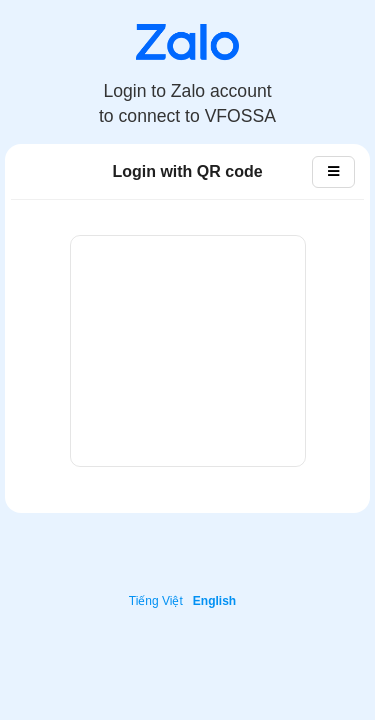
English (214, 601)
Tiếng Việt (156, 601)
